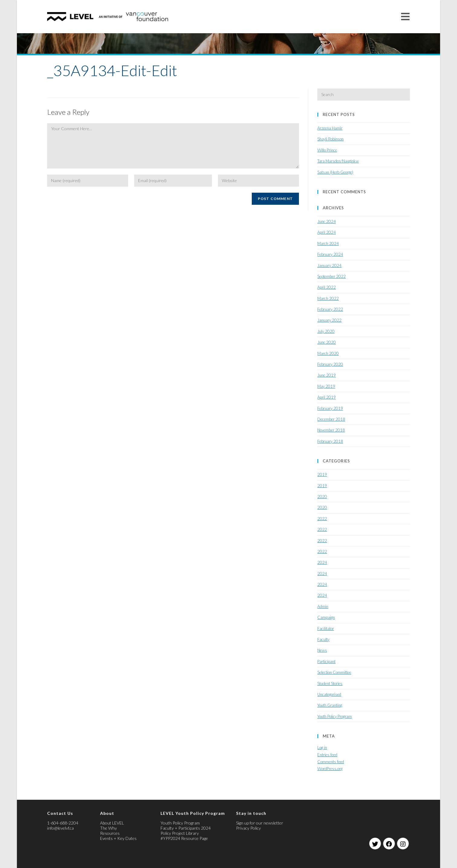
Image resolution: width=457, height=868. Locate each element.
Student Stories (330, 683)
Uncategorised (329, 694)
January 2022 (329, 320)
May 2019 (326, 386)
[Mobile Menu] (405, 16)
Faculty (323, 639)
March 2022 (328, 298)
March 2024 (328, 243)
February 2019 (330, 408)
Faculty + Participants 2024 (186, 828)
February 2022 (330, 309)
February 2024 (330, 254)
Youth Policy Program (335, 716)
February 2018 (330, 441)
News (322, 650)
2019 (322, 474)
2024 (322, 562)
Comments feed (331, 762)
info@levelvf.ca (60, 828)
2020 (322, 497)
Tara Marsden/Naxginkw (338, 161)
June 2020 (327, 342)
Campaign (326, 617)
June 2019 (327, 375)
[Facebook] (389, 844)
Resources (110, 833)
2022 (322, 519)
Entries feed (327, 755)
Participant (326, 661)
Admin (323, 606)
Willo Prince (327, 150)
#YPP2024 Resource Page (184, 838)
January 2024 (329, 265)
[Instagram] (403, 844)
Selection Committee (334, 672)
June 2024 (327, 221)
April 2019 (327, 397)
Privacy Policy (248, 828)
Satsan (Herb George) (335, 172)
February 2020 (330, 364)
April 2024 (327, 232)
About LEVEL (112, 823)
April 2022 (327, 287)
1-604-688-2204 (63, 823)
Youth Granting (330, 705)
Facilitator (326, 628)
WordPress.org (330, 769)
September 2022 (332, 276)
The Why (109, 828)
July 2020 (326, 331)
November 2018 (331, 430)
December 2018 (331, 419)
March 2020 (328, 353)
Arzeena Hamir (330, 128)
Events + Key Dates (118, 838)
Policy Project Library (180, 833)
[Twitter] (375, 844)
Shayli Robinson (331, 139)
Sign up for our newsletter (260, 823)
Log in (322, 747)
